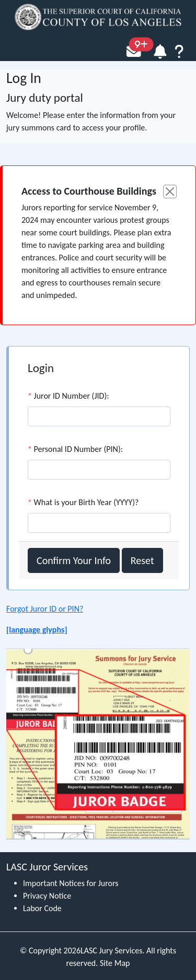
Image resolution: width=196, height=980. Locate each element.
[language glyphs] (37, 630)
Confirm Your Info (74, 560)
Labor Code (42, 908)
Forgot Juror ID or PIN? (45, 609)
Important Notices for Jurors (71, 883)
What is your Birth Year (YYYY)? (83, 502)
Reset (142, 560)
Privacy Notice (47, 896)
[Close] (170, 192)
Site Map (115, 963)
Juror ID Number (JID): (68, 396)
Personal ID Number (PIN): (75, 449)
